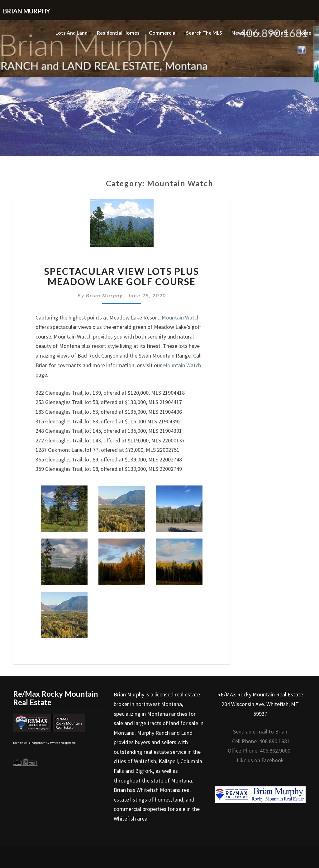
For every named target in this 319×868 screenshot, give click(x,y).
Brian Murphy (104, 295)
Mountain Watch (181, 317)
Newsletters (245, 33)
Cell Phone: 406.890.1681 (261, 741)
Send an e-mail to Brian (260, 731)
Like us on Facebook (260, 760)
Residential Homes (116, 33)
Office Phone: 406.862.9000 (259, 751)
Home (304, 33)
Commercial (161, 33)
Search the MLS (203, 33)
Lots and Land (68, 33)
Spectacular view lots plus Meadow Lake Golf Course (122, 276)
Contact (278, 33)
